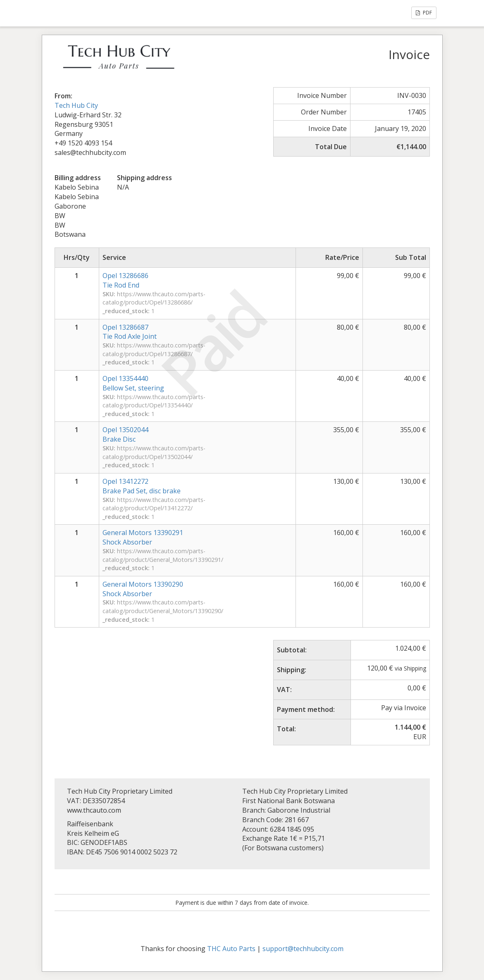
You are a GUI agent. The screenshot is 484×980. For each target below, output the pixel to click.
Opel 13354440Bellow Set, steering (133, 383)
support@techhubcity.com (303, 949)
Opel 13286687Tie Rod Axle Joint (130, 332)
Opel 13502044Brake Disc (125, 434)
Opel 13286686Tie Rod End (125, 280)
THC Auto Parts (231, 949)
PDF (424, 13)
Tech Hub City (76, 105)
